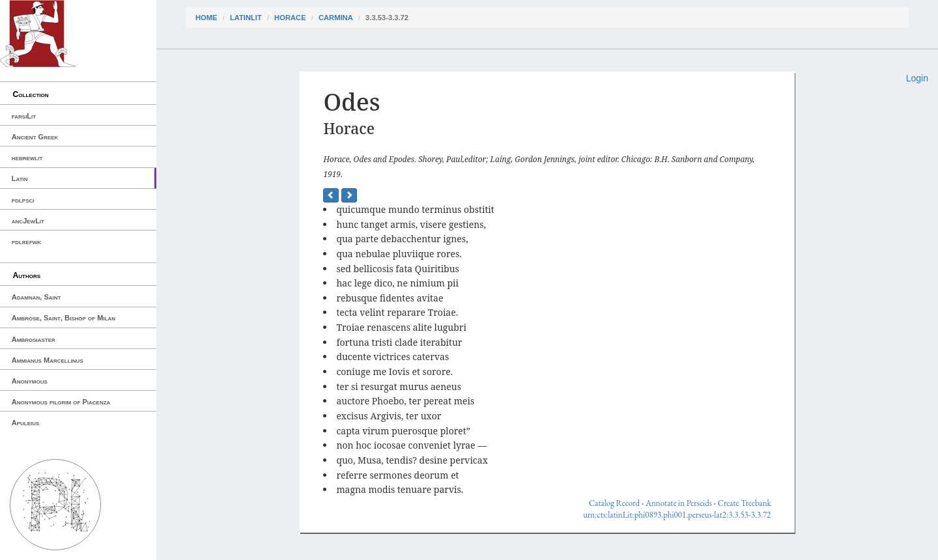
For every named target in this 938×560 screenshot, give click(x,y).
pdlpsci (23, 200)
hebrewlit (27, 158)
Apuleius (26, 423)
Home (206, 18)
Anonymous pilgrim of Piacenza (61, 402)
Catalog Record (614, 503)
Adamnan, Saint (36, 297)
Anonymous (30, 381)
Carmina (336, 18)
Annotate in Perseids (679, 503)
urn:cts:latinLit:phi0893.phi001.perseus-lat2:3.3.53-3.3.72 (677, 515)
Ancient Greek (35, 137)
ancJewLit (28, 221)
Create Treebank (745, 503)
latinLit (246, 18)
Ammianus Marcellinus (48, 360)
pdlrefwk (26, 242)
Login (917, 78)
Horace (290, 18)
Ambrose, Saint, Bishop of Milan (64, 318)
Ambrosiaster (34, 339)
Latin (20, 178)
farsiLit (24, 116)
